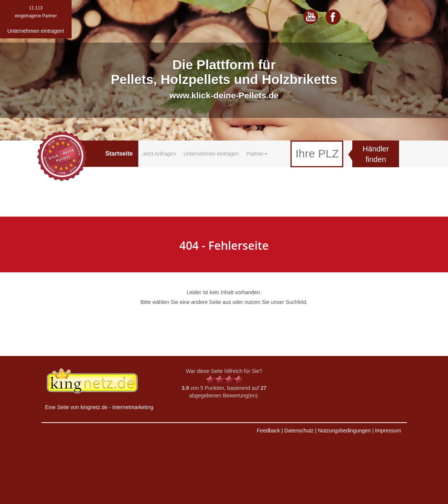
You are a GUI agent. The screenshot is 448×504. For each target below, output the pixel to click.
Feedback (268, 431)
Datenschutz (299, 431)
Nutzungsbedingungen (344, 431)
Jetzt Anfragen (159, 154)
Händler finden (376, 154)
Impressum (388, 431)
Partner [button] (257, 154)
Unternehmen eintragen (211, 154)
